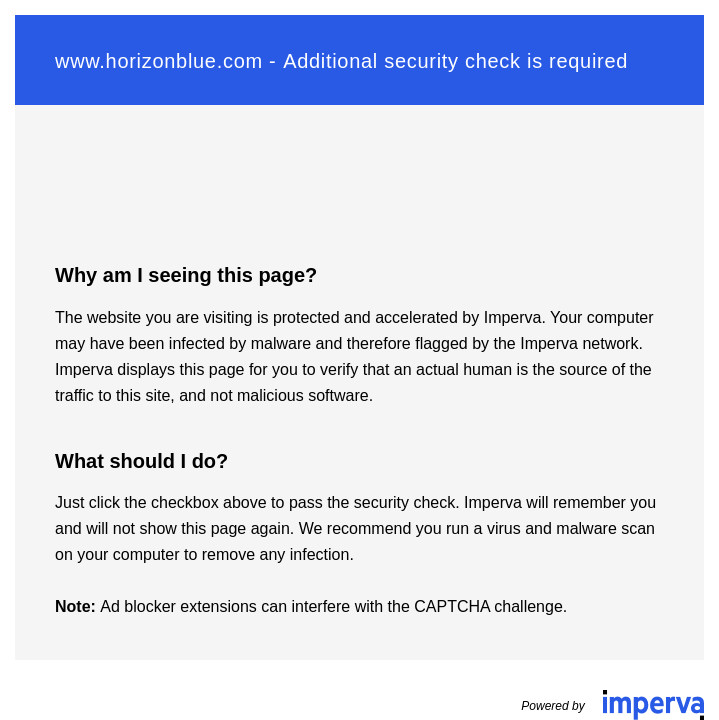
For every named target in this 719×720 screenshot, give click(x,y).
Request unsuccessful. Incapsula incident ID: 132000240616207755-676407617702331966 (359, 360)
